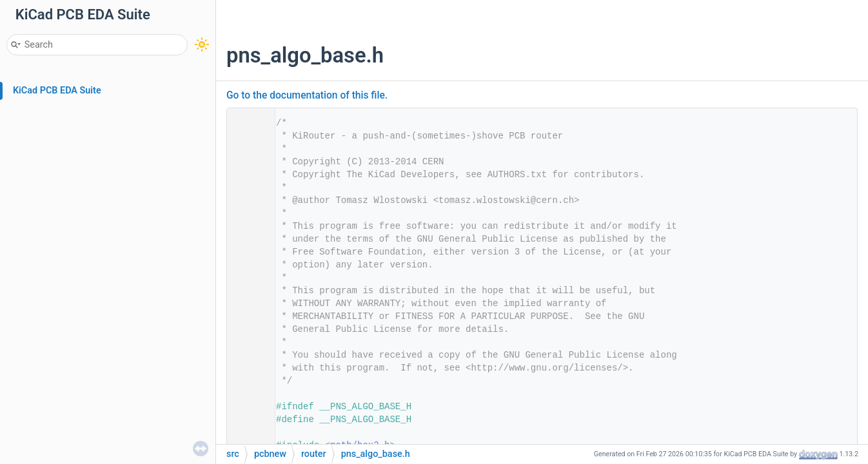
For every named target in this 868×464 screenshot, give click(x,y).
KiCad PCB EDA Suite (57, 91)
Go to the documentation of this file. (307, 95)
